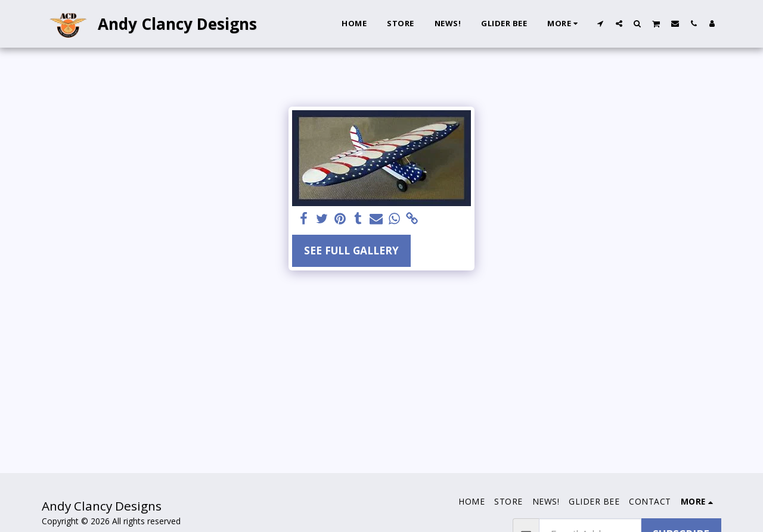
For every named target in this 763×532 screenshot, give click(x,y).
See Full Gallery (351, 250)
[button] (601, 23)
